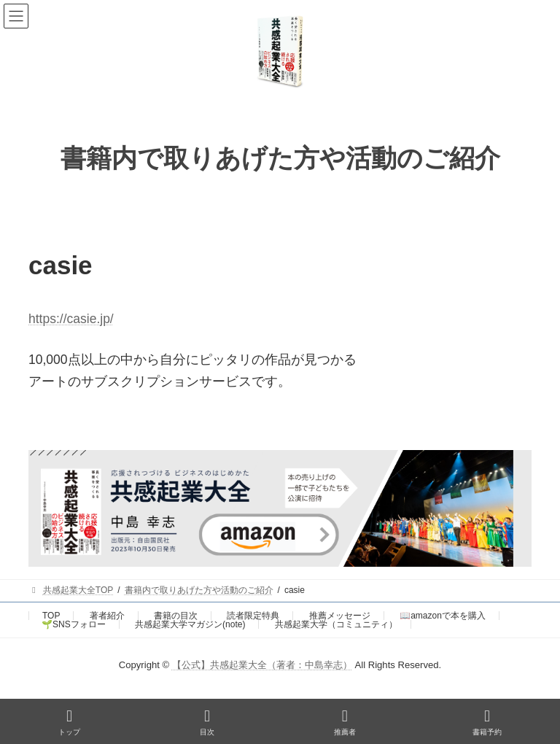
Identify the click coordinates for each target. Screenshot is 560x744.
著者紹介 (107, 616)
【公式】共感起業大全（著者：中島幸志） (262, 665)
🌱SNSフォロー (74, 624)
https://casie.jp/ (71, 319)
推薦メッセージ (340, 616)
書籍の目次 (176, 616)
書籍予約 (487, 722)
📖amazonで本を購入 (443, 616)
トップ (69, 722)
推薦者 (345, 722)
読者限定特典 (253, 616)
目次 (207, 722)
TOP (51, 616)
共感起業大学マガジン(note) (190, 624)
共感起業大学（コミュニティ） (336, 624)
